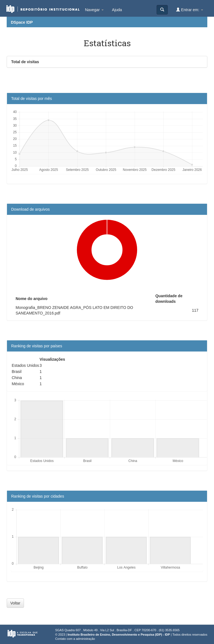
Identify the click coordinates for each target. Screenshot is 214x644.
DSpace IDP (22, 22)
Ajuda (117, 10)
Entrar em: (190, 10)
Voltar (15, 603)
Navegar (94, 10)
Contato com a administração (75, 639)
